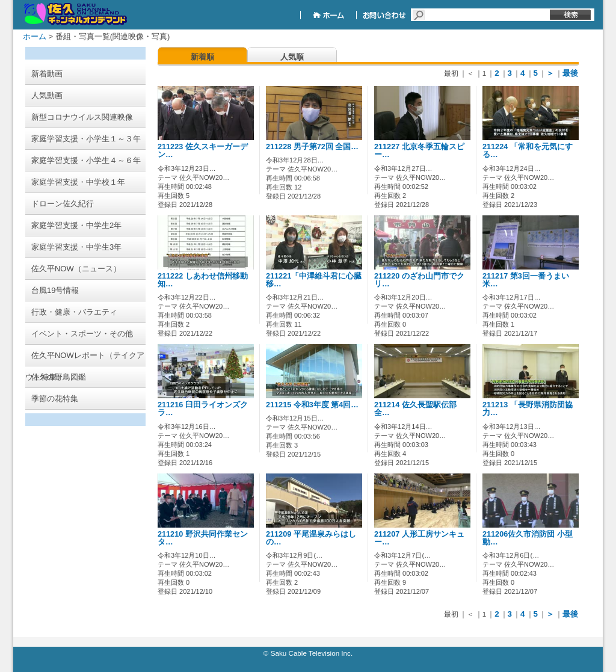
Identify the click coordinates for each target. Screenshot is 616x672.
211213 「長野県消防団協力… (528, 409)
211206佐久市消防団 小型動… (528, 538)
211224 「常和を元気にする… (528, 151)
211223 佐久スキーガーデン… (203, 151)
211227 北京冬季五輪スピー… (419, 151)
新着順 (202, 57)
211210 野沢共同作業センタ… (203, 538)
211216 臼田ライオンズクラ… (203, 409)
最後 (570, 73)
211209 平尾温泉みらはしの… (311, 538)
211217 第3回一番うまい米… (526, 280)
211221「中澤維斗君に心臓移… (314, 280)
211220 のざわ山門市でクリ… (419, 280)
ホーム (35, 36)
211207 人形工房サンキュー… (419, 538)
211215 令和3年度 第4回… (312, 405)
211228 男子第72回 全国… (312, 147)
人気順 (292, 57)
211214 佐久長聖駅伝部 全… (415, 409)
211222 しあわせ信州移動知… (203, 280)
